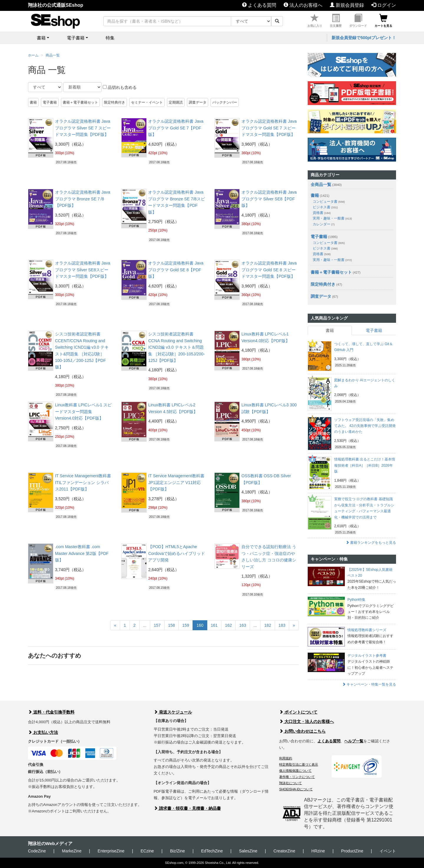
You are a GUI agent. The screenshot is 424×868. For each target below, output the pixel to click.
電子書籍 (50, 102)
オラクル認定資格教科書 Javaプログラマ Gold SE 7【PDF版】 (176, 128)
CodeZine (37, 851)
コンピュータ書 (329, 202)
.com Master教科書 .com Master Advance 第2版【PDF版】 (82, 553)
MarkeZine (72, 851)
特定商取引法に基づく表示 (299, 764)
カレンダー (324, 224)
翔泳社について (290, 783)
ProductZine (352, 851)
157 (157, 625)
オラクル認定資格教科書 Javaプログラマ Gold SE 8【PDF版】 (176, 270)
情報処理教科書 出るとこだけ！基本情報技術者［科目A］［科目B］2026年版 (365, 465)
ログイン (384, 5)
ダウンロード (358, 21)
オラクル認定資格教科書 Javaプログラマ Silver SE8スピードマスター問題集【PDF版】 (83, 270)
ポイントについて (298, 712)
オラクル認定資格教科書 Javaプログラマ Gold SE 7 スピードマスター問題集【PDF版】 (269, 128)
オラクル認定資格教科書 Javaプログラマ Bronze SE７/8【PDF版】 (83, 199)
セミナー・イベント (147, 102)
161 (214, 625)
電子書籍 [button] (76, 38)
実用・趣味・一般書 (332, 218)
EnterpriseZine (111, 851)
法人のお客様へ (303, 5)
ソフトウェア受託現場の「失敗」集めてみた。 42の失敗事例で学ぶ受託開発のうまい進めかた (365, 426)
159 (186, 625)
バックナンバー (225, 102)
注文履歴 (336, 21)
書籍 (33, 102)
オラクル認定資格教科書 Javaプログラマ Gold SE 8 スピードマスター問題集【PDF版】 (269, 270)
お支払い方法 (43, 732)
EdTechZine (212, 851)
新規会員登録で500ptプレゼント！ (364, 38)
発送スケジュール (173, 712)
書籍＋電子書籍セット (80, 102)
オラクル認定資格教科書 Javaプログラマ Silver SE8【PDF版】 (269, 199)
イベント (388, 851)
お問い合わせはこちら (302, 731)
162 (228, 625)
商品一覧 (53, 55)
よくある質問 (259, 5)
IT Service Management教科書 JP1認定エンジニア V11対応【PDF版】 (176, 482)
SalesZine (248, 851)
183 (282, 625)
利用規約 (286, 758)
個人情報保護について (295, 771)
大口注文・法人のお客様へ (307, 721)
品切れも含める (120, 87)
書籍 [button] (41, 38)
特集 (110, 38)
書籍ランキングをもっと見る (371, 543)
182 (268, 625)
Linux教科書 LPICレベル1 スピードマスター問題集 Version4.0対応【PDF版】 (83, 411)
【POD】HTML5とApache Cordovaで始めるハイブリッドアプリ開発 (177, 553)
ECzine (147, 851)
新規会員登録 (347, 5)
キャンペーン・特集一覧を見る (369, 684)
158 (172, 625)
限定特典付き (115, 102)
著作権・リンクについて (297, 777)
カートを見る (383, 21)
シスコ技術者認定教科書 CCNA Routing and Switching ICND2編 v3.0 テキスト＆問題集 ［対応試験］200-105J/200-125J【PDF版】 (176, 347)
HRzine (318, 851)
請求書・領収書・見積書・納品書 (187, 808)
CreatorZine (284, 851)
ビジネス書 (325, 207)
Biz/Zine (177, 851)
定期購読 (176, 102)
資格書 (322, 213)
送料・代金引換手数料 (51, 712)
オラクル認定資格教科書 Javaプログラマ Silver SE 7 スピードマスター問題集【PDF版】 (83, 128)
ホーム (33, 55)
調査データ (198, 102)
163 (242, 625)
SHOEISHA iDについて (296, 789)
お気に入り (315, 21)
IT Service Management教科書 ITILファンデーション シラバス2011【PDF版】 (83, 482)
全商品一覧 (321, 184)
